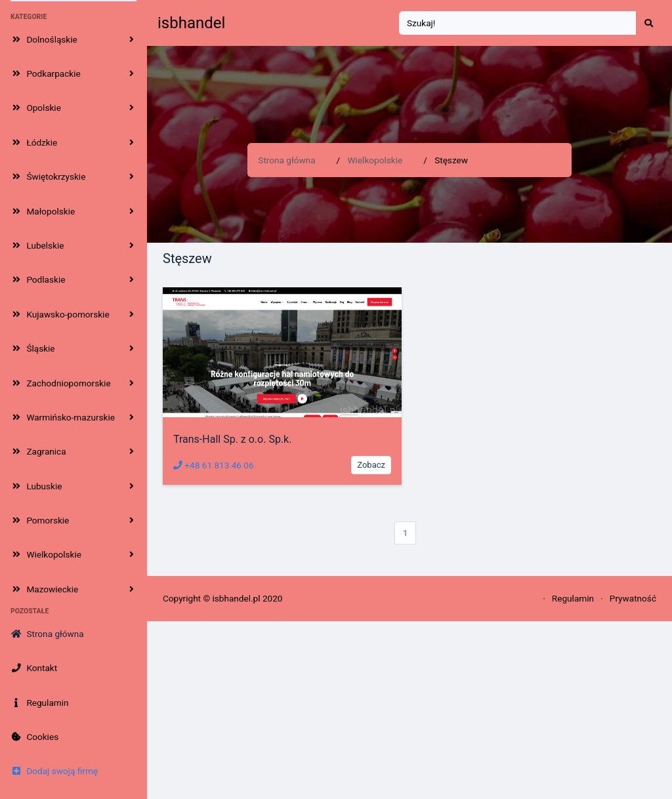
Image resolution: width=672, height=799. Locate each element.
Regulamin (573, 598)
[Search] (518, 23)
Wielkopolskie (375, 160)
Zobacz (371, 465)
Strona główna (286, 160)
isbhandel (191, 23)
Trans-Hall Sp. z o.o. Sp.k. (232, 439)
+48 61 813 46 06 (214, 465)
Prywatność (633, 598)
